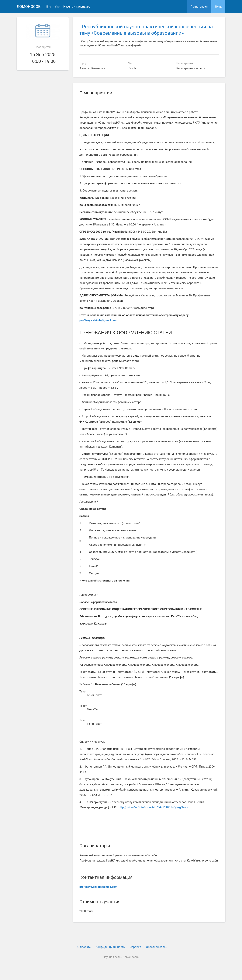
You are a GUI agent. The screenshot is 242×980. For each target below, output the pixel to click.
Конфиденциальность (110, 947)
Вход (218, 7)
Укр (57, 7)
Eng (49, 7)
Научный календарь (77, 7)
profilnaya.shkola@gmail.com (98, 320)
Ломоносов (29, 7)
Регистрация (199, 7)
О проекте (84, 947)
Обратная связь (156, 947)
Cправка (135, 947)
